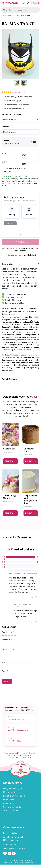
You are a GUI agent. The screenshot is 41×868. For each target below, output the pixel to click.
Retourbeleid (9, 799)
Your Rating (8, 632)
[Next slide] (26, 83)
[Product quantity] (21, 235)
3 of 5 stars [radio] (9, 635)
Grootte (5, 127)
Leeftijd (5, 162)
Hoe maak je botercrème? (27, 753)
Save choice (10, 223)
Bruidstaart (12, 755)
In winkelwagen (20, 242)
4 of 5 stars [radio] (12, 635)
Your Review (8, 650)
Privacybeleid (18, 863)
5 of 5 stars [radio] (15, 635)
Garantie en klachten (13, 807)
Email (5, 671)
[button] (17, 83)
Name (5, 662)
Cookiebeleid (29, 863)
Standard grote (7, 172)
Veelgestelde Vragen (12, 788)
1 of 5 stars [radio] (3, 635)
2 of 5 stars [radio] (6, 635)
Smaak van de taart (11, 114)
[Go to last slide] (15, 83)
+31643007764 (9, 844)
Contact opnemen (11, 811)
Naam (4, 153)
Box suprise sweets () (16, 176)
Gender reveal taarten (25, 755)
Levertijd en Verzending (14, 796)
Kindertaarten (14, 757)
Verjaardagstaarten (10, 753)
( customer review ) (19, 92)
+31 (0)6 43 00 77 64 (15, 719)
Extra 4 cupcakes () (15, 169)
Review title (7, 639)
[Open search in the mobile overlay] (20, 10)
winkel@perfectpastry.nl (18, 730)
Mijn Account (9, 792)
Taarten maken (26, 757)
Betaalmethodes (11, 803)
